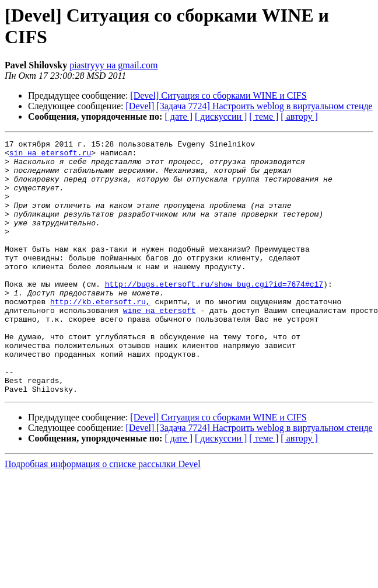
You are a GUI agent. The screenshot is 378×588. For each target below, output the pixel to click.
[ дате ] (178, 116)
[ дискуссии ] (221, 116)
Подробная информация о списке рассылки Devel (103, 515)
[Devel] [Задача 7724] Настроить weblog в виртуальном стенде (249, 106)
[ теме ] (264, 116)
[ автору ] (299, 116)
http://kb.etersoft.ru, (100, 335)
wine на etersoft (160, 345)
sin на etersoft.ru (50, 156)
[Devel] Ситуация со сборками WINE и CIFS (218, 95)
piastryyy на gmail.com (113, 65)
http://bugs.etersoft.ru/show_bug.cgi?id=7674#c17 (214, 314)
